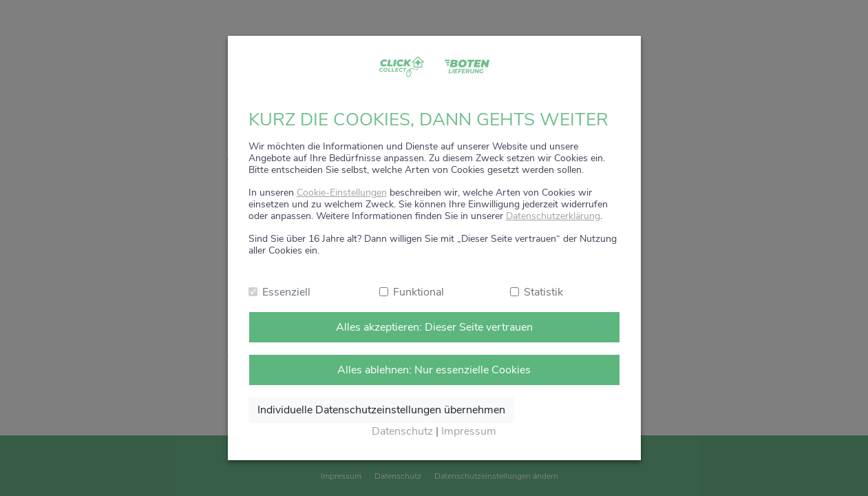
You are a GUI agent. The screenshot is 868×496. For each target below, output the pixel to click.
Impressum (469, 431)
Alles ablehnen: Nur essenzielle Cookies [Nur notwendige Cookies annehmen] (434, 370)
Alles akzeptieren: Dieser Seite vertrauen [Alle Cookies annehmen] (434, 327)
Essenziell (286, 292)
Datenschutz (402, 431)
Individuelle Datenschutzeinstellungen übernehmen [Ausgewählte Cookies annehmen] (381, 410)
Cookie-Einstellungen (342, 193)
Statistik (543, 292)
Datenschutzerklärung (553, 216)
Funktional (419, 292)
